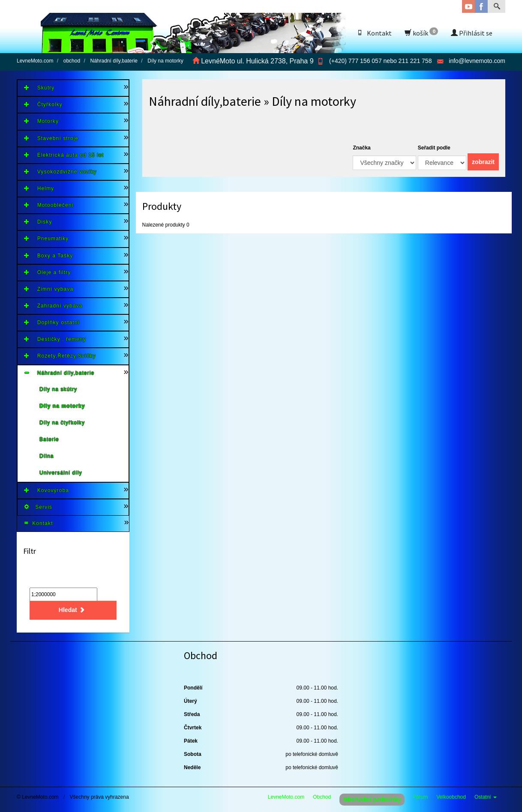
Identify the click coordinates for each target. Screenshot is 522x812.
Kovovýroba (46, 490)
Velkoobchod (451, 797)
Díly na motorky (62, 406)
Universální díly (61, 473)
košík (421, 32)
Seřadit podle (434, 148)
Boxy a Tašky (48, 255)
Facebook (481, 6)
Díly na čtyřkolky (62, 423)
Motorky (41, 121)
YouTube (468, 6)
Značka (361, 148)
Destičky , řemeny (55, 339)
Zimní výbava (49, 289)
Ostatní (486, 797)
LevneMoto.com (286, 797)
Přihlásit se (472, 33)
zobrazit (483, 162)
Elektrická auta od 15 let (64, 155)
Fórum (421, 797)
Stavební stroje (51, 138)
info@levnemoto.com (477, 61)
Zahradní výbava (53, 306)
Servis (38, 507)
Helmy (39, 188)
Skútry (39, 88)
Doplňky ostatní (52, 322)
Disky (38, 222)
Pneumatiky (46, 238)
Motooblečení (49, 205)
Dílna (47, 456)
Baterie (49, 439)
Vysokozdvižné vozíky (60, 172)
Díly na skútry (58, 389)
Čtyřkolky (43, 104)
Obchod (322, 797)
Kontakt (374, 33)
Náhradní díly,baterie (59, 373)
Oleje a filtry (47, 272)
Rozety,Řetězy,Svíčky (60, 356)
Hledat (73, 610)
